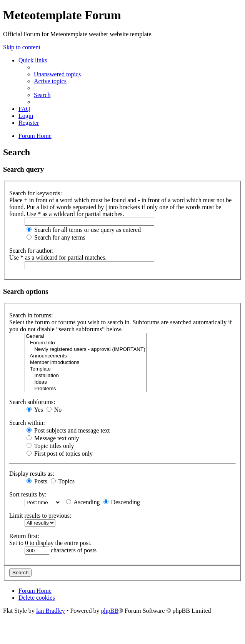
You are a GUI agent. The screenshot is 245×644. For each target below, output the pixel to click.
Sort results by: (28, 494)
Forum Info (86, 343)
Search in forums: (31, 315)
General (86, 336)
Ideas (86, 382)
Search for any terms (56, 237)
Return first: (24, 536)
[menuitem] (57, 74)
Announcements (86, 356)
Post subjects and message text (68, 430)
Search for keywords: (36, 193)
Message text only (53, 438)
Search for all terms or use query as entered (84, 230)
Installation (86, 376)
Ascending (83, 502)
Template (86, 369)
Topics (63, 481)
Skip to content (22, 47)
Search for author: (32, 251)
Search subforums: (32, 402)
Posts (37, 481)
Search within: (27, 423)
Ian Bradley (51, 611)
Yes (35, 410)
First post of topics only (60, 454)
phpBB (109, 611)
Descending (122, 502)
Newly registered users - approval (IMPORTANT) (86, 350)
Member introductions (86, 363)
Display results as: (32, 474)
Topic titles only (50, 446)
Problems (86, 389)
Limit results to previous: (40, 516)
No (54, 410)
